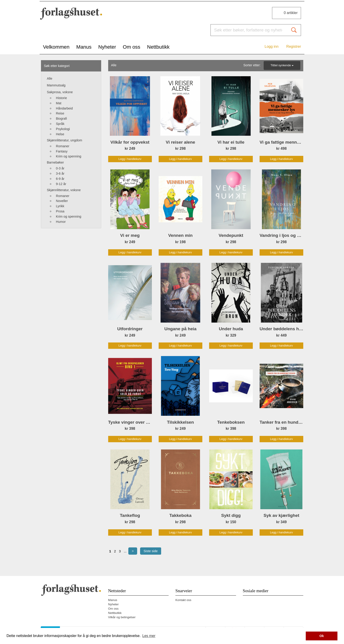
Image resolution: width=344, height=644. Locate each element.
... (125, 551)
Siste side (150, 551)
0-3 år (60, 168)
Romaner (63, 146)
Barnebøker (55, 162)
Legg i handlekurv (130, 159)
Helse (60, 134)
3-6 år (60, 173)
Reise (60, 113)
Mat (59, 103)
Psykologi (63, 129)
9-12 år (61, 184)
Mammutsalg (56, 85)
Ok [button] (322, 636)
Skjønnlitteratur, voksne (64, 190)
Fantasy (62, 151)
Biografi (61, 119)
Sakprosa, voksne (60, 92)
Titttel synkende (282, 65)
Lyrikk (60, 206)
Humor (61, 222)
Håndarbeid (64, 108)
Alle (50, 78)
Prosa (60, 211)
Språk (60, 124)
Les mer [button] (149, 636)
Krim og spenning (69, 156)
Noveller (62, 201)
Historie (61, 98)
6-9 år (60, 179)
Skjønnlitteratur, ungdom (64, 140)
